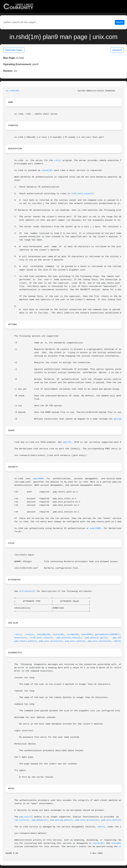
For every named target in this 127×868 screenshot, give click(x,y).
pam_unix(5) (26, 817)
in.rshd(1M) (12, 91)
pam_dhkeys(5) (40, 820)
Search (120, 22)
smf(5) (117, 641)
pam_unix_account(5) (51, 641)
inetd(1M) (47, 170)
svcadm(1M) (73, 634)
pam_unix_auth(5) (75, 641)
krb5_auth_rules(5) (83, 194)
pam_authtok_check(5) (69, 638)
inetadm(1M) (44, 634)
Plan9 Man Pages (14, 50)
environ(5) (21, 638)
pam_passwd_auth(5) (62, 820)
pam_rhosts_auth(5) (26, 641)
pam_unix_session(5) (100, 641)
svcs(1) (30, 634)
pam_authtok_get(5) (96, 638)
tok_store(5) (22, 820)
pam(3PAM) (39, 479)
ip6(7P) (67, 442)
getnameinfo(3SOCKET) (108, 634)
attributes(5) (27, 591)
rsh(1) (58, 160)
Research (117, 50)
